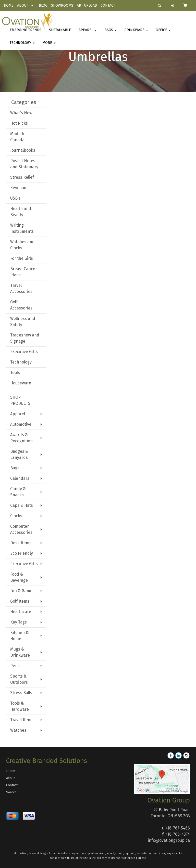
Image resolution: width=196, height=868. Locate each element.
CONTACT (108, 5)
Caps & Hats (22, 505)
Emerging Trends (26, 33)
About (10, 778)
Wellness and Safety (23, 322)
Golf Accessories (21, 305)
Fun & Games (22, 591)
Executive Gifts (24, 352)
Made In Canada (18, 137)
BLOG (43, 5)
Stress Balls (21, 693)
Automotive (21, 424)
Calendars (20, 478)
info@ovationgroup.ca (169, 840)
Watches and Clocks (22, 245)
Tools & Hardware (20, 706)
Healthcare (21, 612)
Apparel (88, 33)
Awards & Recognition (21, 438)
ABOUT (23, 5)
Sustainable (60, 33)
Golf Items (20, 601)
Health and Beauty (21, 212)
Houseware (21, 383)
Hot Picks (19, 123)
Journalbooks (23, 150)
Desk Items (21, 543)
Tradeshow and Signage (25, 338)
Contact (12, 785)
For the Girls (22, 258)
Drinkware (136, 33)
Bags (111, 33)
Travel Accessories (21, 288)
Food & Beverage (19, 577)
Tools (15, 373)
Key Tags (19, 622)
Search (11, 792)
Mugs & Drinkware (20, 652)
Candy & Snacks (18, 492)
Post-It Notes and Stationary (24, 164)
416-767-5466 (178, 828)
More (49, 46)
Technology (22, 46)
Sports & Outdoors (19, 679)
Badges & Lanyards (19, 454)
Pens (15, 666)
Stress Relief (22, 177)
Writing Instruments (22, 228)
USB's (15, 198)
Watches (18, 730)
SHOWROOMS (62, 5)
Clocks (16, 516)
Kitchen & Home (19, 636)
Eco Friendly (22, 553)
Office (163, 33)
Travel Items (22, 720)
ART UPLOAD (87, 5)
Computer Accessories (21, 529)
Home (11, 771)
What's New (21, 113)
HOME (9, 5)
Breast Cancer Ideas (24, 272)
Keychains (20, 188)
